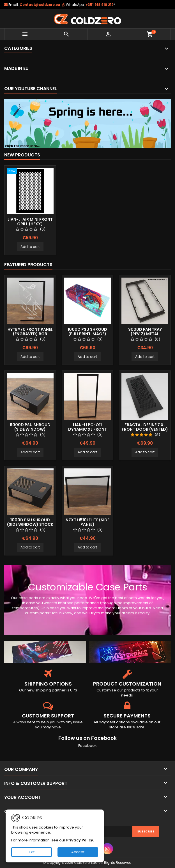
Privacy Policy (80, 840)
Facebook (87, 746)
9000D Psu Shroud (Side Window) (30, 427)
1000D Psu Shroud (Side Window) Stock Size (30, 524)
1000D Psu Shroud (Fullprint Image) (87, 332)
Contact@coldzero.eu (40, 5)
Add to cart (30, 247)
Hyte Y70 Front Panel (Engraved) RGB (30, 332)
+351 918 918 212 (100, 5)
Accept (78, 852)
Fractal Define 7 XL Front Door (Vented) (145, 427)
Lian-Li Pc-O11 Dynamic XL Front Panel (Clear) (87, 429)
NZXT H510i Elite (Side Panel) (87, 522)
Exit (32, 852)
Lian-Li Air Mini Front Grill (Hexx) (30, 222)
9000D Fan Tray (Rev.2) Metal (145, 332)
